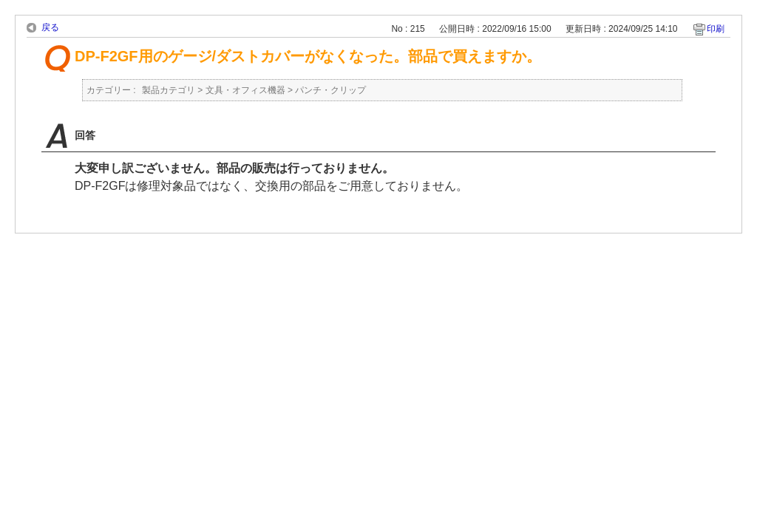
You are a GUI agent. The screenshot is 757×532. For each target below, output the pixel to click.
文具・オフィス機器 (245, 90)
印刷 (716, 29)
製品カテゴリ (169, 90)
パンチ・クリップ (330, 90)
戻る (50, 27)
